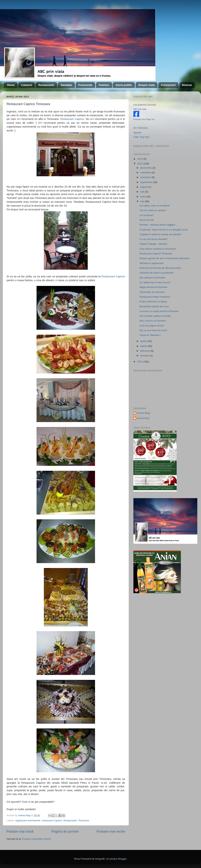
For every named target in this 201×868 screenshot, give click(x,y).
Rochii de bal (147, 220)
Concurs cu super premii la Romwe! (159, 311)
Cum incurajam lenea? (152, 326)
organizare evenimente (28, 820)
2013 (140, 164)
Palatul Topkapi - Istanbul (153, 244)
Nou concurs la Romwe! (153, 321)
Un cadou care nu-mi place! (155, 206)
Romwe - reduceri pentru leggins (157, 225)
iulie (143, 192)
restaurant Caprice (52, 820)
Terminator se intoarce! (152, 292)
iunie (143, 197)
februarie (145, 351)
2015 (140, 159)
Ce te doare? (147, 215)
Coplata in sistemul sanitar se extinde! (160, 234)
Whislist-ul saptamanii (152, 263)
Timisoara (84, 820)
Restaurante (70, 820)
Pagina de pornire (65, 831)
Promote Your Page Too (144, 119)
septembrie (147, 182)
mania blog (143, 418)
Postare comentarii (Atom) (36, 839)
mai (143, 201)
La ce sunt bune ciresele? (154, 239)
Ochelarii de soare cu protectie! (157, 273)
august (144, 187)
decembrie (146, 168)
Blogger (122, 859)
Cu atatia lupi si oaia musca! (155, 282)
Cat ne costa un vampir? (153, 210)
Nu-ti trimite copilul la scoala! (155, 316)
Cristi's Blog (144, 413)
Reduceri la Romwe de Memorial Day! (160, 268)
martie (144, 346)
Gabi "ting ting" (142, 137)
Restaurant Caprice (72, 119)
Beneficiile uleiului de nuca (154, 306)
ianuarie (145, 356)
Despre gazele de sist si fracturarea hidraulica (165, 258)
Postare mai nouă (20, 831)
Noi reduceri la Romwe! (152, 278)
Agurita (137, 133)
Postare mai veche (111, 831)
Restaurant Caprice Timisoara (156, 254)
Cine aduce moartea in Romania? (158, 249)
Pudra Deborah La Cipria (153, 302)
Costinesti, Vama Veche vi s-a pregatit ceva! (164, 230)
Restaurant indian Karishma (155, 297)
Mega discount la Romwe (153, 287)
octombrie (146, 177)
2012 (140, 362)
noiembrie (146, 173)
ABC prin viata (140, 109)
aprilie (144, 341)
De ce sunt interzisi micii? (153, 330)
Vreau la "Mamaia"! (150, 335)
